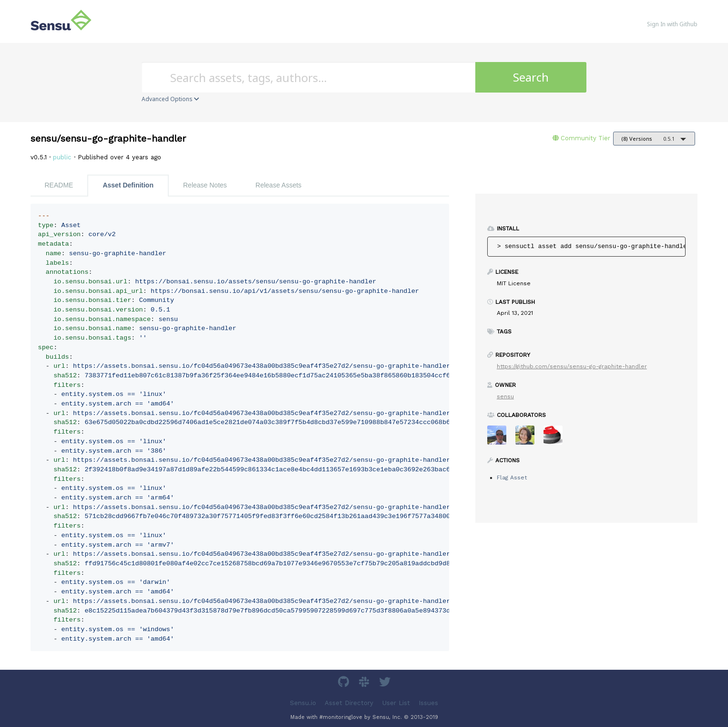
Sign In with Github (672, 24)
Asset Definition (128, 185)
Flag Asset (512, 478)
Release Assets (279, 185)
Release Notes (205, 185)
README (59, 185)
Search (531, 77)
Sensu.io (303, 702)
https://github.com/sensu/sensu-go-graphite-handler (572, 366)
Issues (428, 702)
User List (396, 702)
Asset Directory (349, 702)
